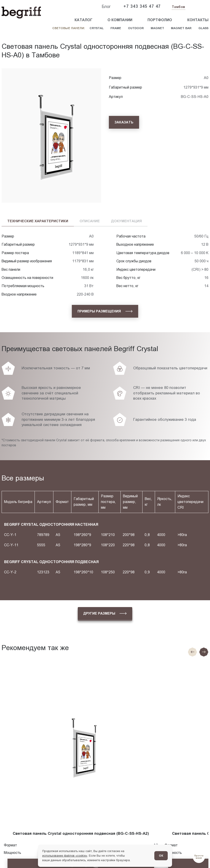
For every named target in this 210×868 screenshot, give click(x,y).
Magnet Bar (181, 28)
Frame (116, 28)
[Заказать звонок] (198, 7)
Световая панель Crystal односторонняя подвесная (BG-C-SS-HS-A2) (81, 834)
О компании (120, 20)
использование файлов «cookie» (65, 856)
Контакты (198, 20)
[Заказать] (124, 122)
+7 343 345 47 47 (142, 6)
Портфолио (160, 20)
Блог (106, 7)
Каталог (84, 20)
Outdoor (136, 28)
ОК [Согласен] (161, 856)
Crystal (97, 28)
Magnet (157, 28)
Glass (203, 28)
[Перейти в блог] (199, 857)
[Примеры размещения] (105, 311)
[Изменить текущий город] (178, 7)
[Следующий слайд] (204, 652)
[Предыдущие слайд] (192, 652)
